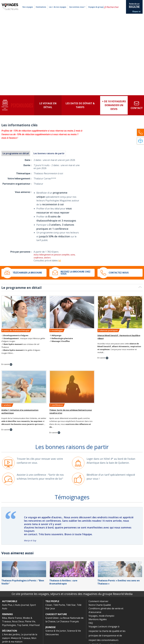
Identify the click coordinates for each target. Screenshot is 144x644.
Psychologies (9, 625)
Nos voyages (28, 7)
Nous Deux (18, 621)
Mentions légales (110, 2)
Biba (4, 618)
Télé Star (71, 605)
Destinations (41, 7)
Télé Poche (59, 605)
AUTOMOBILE (10, 601)
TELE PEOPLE (52, 601)
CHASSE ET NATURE (56, 614)
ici (60, 260)
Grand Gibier (52, 618)
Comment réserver (99, 601)
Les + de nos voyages (58, 7)
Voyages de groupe (96, 7)
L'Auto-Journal (21, 605)
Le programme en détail (16, 153)
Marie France (15, 618)
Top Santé (22, 625)
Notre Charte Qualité (100, 605)
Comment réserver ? (96, 2)
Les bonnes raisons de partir (49, 153)
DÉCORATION (10, 631)
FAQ (91, 623)
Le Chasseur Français (68, 621)
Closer (49, 605)
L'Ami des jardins (11, 634)
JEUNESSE (50, 627)
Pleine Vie (30, 621)
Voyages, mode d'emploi (101, 616)
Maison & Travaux (21, 638)
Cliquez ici (136, 11)
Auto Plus (7, 605)
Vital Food (34, 625)
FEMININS (7, 614)
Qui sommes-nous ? (77, 7)
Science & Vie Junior (56, 631)
